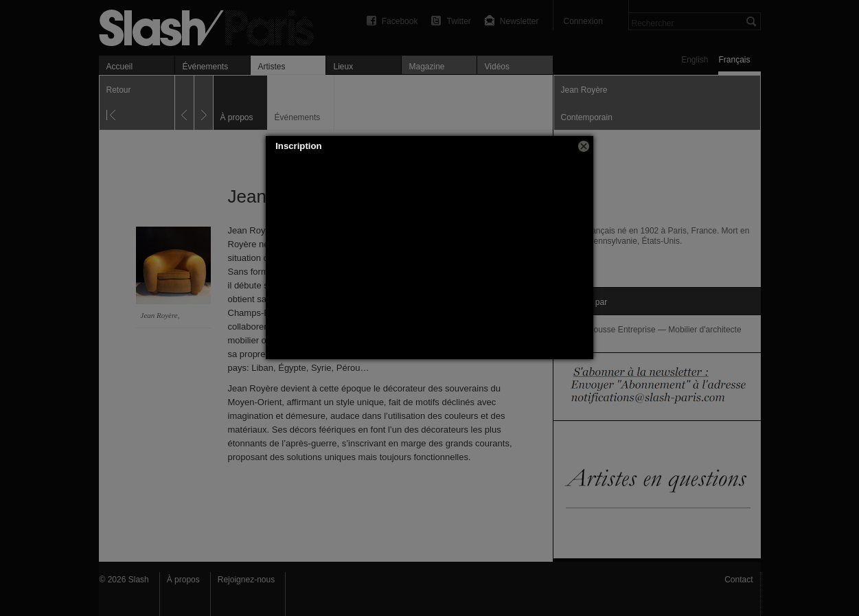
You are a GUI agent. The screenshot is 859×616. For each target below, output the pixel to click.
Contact (738, 580)
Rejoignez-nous (246, 580)
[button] (584, 146)
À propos (183, 580)
